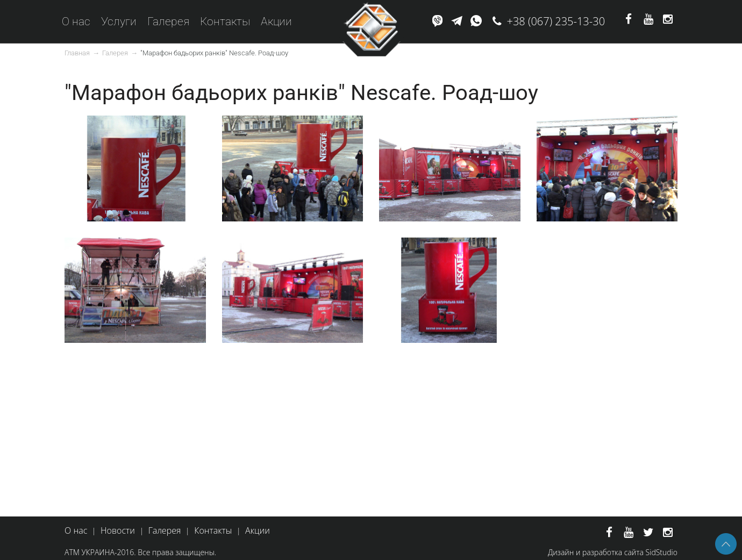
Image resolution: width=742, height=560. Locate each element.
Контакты (225, 21)
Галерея (168, 21)
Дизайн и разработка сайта (596, 552)
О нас (76, 21)
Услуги (119, 21)
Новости (118, 530)
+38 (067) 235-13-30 (556, 21)
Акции (276, 21)
